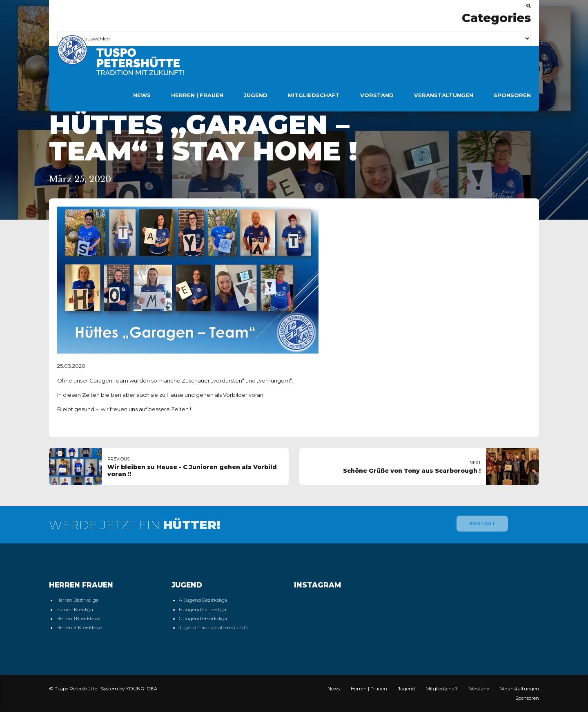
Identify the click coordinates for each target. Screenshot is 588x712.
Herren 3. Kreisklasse (79, 627)
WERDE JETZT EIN (135, 525)
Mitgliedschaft (314, 95)
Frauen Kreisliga (75, 610)
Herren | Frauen (197, 95)
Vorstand (377, 95)
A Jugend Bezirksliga (203, 600)
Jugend (256, 95)
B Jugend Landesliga (203, 610)
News (142, 95)
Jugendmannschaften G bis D (213, 627)
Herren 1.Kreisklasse (78, 619)
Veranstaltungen (444, 95)
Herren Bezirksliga (77, 600)
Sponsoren (512, 95)
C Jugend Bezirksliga (203, 619)
